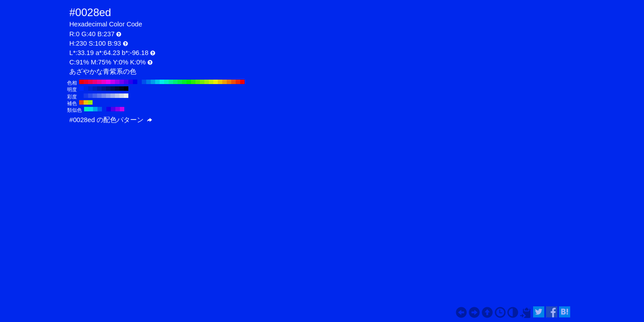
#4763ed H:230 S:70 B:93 (95, 96)
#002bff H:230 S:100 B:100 (81, 89)
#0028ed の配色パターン (111, 120)
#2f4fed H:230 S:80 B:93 (90, 96)
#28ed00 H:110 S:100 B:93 (193, 82)
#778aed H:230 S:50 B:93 (104, 96)
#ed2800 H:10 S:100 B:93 (238, 82)
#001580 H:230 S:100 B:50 (104, 89)
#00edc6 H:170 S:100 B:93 (166, 82)
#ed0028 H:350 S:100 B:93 (86, 82)
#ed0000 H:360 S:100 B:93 (81, 82)
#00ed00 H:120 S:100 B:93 (189, 82)
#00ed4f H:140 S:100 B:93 (180, 82)
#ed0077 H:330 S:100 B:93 (95, 82)
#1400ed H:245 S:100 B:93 (109, 109)
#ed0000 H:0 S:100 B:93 (242, 82)
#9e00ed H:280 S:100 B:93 (117, 82)
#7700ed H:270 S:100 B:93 (122, 82)
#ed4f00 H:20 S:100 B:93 (233, 82)
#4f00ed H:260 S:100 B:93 (126, 82)
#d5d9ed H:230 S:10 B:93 (122, 96)
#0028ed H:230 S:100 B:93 (140, 82)
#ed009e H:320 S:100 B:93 (99, 82)
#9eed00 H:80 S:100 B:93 (207, 82)
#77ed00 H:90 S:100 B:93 (202, 82)
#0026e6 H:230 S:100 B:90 (86, 89)
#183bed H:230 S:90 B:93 (86, 96)
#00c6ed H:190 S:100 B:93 (157, 82)
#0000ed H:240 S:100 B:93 (135, 82)
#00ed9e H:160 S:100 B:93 (171, 82)
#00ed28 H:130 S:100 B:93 (184, 82)
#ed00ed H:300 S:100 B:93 (108, 82)
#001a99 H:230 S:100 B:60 (99, 89)
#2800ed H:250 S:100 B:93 (131, 82)
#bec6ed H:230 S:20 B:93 (117, 96)
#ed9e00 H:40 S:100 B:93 (225, 82)
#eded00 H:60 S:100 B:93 (216, 82)
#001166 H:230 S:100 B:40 (108, 89)
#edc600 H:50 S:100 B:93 (220, 82)
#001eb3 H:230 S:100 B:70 (95, 89)
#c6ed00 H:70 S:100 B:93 (211, 82)
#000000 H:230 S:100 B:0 (126, 89)
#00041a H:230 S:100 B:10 (122, 89)
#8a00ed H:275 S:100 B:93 (118, 109)
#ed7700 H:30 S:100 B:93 (229, 82)
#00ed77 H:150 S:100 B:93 (175, 82)
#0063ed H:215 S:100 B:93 (100, 109)
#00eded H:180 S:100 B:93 (162, 82)
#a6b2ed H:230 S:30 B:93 (113, 96)
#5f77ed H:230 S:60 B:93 (99, 96)
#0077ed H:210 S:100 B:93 (148, 82)
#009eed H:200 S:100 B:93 (153, 82)
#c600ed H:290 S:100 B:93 (113, 82)
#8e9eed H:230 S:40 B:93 (108, 96)
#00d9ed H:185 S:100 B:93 (91, 109)
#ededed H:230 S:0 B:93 (126, 96)
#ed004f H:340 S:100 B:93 (90, 82)
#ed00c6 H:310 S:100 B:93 (104, 82)
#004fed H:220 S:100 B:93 (144, 82)
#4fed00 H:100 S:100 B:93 (198, 82)
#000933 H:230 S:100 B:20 (117, 89)
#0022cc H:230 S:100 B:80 (90, 89)
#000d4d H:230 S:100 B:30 (113, 89)
